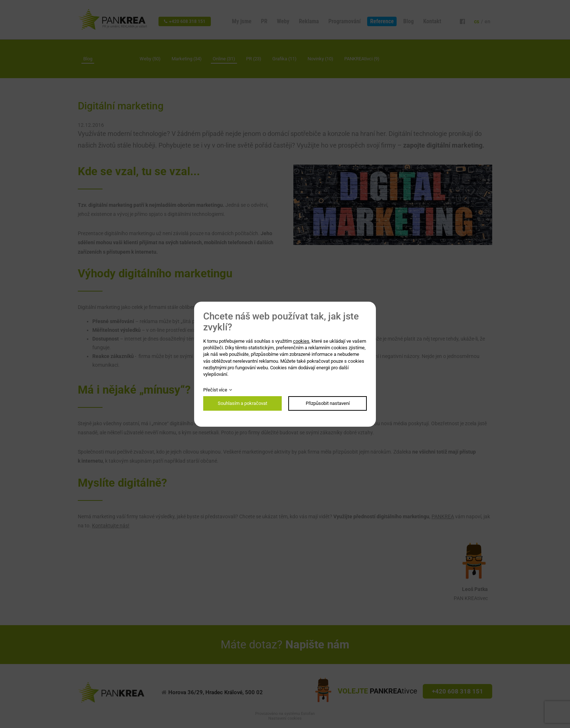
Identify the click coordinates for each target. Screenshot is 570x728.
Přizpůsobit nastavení (328, 403)
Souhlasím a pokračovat (242, 403)
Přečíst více (215, 390)
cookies (301, 341)
